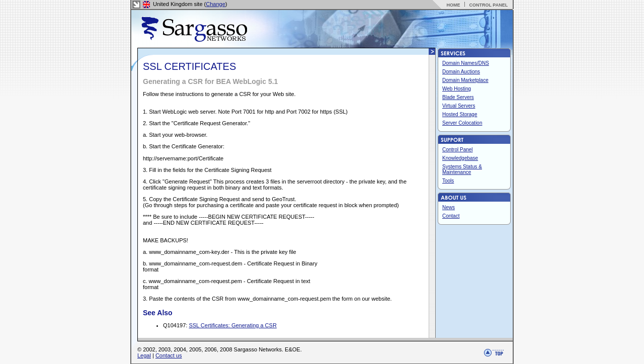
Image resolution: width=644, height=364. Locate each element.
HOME (453, 5)
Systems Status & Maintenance (462, 169)
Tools (448, 181)
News (449, 207)
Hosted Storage (460, 114)
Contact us (169, 355)
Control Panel (458, 150)
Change (216, 4)
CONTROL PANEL (488, 5)
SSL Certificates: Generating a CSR (232, 325)
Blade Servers (458, 97)
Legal (144, 355)
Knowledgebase (460, 158)
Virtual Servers (459, 106)
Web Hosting (457, 89)
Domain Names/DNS (466, 63)
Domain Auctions (461, 72)
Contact (451, 216)
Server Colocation (462, 123)
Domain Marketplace (465, 80)
